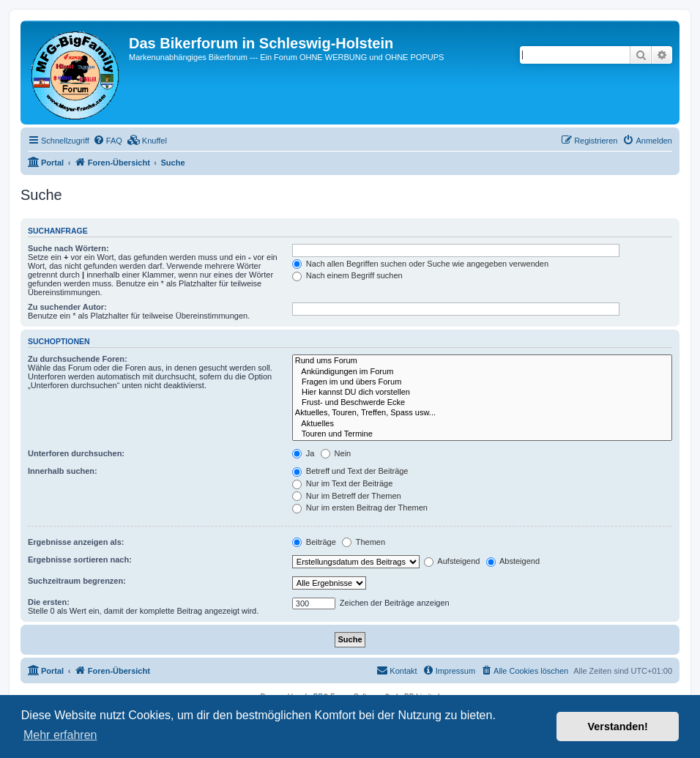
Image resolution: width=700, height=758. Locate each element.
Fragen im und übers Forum (482, 382)
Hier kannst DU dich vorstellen (482, 393)
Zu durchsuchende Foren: (78, 359)
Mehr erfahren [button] (60, 735)
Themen (364, 542)
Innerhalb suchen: (63, 471)
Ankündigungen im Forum (482, 372)
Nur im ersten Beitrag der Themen (360, 508)
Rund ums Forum (482, 361)
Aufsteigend (452, 561)
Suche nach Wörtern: (68, 248)
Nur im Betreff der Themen (347, 496)
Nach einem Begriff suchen (347, 275)
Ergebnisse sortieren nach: (80, 560)
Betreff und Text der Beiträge (350, 471)
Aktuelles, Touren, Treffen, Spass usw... (482, 413)
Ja (304, 453)
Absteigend (513, 561)
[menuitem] (108, 141)
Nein (336, 453)
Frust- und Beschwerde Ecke (482, 403)
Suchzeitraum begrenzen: (77, 581)
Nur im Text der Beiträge (342, 483)
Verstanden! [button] (618, 727)
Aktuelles (482, 424)
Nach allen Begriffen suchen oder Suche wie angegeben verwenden (420, 264)
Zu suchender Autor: (67, 307)
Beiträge (314, 542)
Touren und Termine (482, 434)
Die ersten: (49, 602)
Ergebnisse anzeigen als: (76, 542)
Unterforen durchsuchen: (76, 453)
